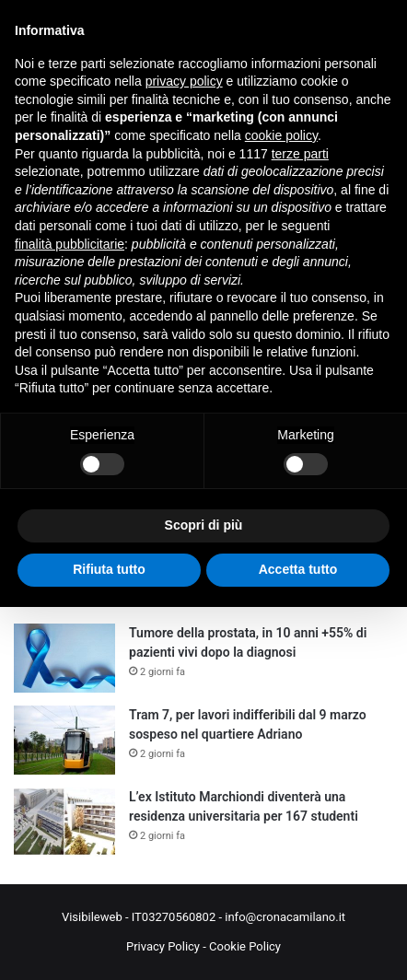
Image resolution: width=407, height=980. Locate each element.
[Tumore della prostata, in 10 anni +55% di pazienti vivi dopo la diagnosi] (64, 658)
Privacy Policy (163, 946)
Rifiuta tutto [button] (109, 569)
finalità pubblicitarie (70, 244)
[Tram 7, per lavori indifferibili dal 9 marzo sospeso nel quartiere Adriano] (64, 740)
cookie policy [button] (281, 135)
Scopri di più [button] (204, 525)
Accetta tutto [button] (298, 569)
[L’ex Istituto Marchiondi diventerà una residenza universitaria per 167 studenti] (64, 822)
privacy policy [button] (184, 81)
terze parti (300, 154)
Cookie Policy (245, 946)
